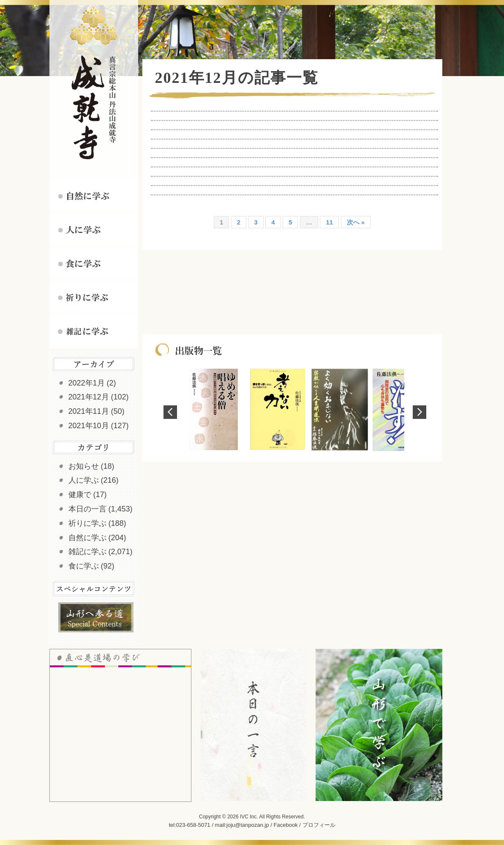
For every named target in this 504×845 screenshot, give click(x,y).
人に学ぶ (84, 480)
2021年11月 (89, 411)
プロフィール (319, 825)
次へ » (356, 222)
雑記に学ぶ (87, 552)
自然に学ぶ (87, 538)
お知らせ (84, 466)
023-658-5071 (193, 825)
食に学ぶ (84, 566)
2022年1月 (87, 383)
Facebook (286, 825)
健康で (80, 495)
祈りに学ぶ (87, 523)
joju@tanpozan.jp (248, 825)
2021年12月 (89, 397)
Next (420, 412)
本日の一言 (87, 509)
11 (329, 222)
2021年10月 (89, 426)
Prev (170, 412)
